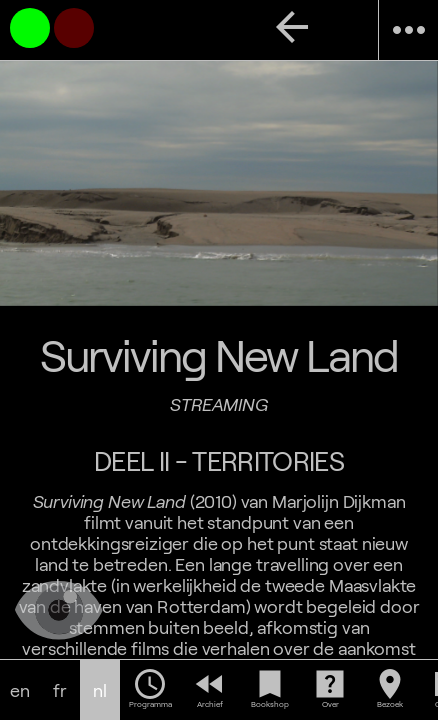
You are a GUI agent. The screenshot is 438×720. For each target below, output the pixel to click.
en (20, 690)
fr (60, 690)
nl (100, 690)
